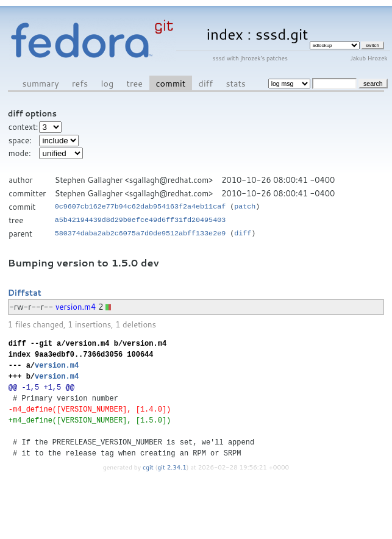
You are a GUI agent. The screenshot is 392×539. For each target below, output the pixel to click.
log (108, 83)
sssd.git (282, 34)
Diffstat (25, 293)
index (225, 34)
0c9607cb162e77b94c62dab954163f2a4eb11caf (141, 207)
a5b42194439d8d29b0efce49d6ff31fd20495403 (141, 220)
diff (206, 83)
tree (135, 83)
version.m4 (76, 307)
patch (245, 207)
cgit (149, 467)
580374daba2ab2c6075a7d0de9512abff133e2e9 (141, 234)
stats (235, 83)
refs (80, 83)
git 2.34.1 (172, 467)
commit (170, 83)
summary (41, 83)
